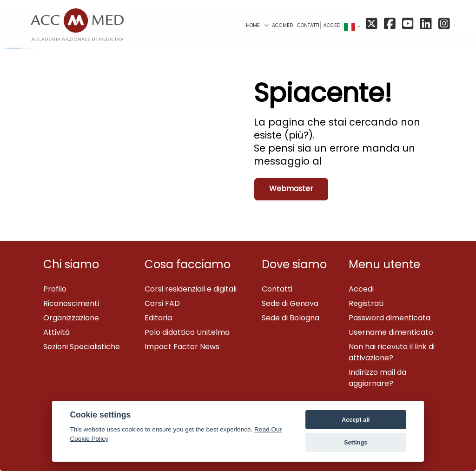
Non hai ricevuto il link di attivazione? (392, 352)
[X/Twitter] (374, 24)
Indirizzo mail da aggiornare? (377, 378)
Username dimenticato (391, 332)
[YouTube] (409, 24)
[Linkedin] (427, 24)
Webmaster (291, 189)
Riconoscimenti (71, 303)
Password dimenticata (390, 318)
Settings (356, 442)
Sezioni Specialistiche (82, 347)
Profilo (55, 289)
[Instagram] (443, 24)
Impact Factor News (182, 347)
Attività (56, 332)
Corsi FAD (162, 303)
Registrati (366, 303)
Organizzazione (71, 318)
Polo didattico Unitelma (187, 332)
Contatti (277, 289)
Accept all (356, 420)
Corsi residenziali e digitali (191, 289)
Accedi (333, 25)
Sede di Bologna (291, 318)
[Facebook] (391, 24)
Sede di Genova (290, 303)
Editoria (158, 318)
